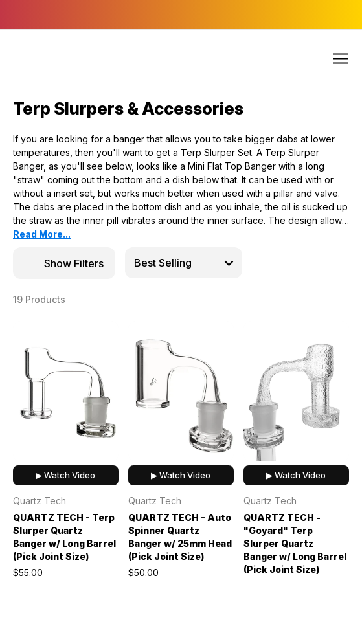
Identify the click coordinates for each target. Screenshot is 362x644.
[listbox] (184, 263)
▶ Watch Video (65, 475)
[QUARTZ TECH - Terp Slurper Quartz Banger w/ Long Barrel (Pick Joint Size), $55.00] (66, 391)
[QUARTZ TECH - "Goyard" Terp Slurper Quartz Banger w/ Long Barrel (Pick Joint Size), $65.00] (296, 391)
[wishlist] (85, 333)
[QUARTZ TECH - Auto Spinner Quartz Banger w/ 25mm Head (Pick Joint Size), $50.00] (181, 391)
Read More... (42, 234)
